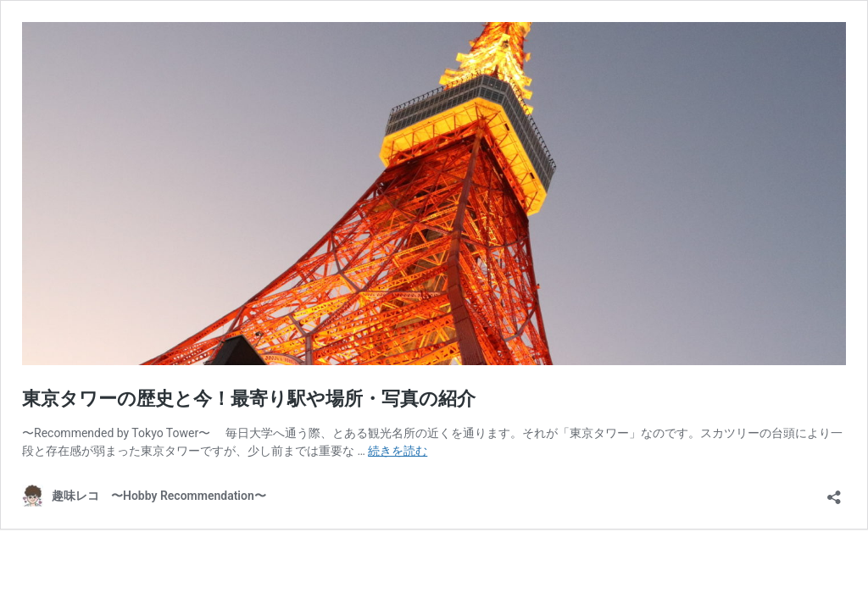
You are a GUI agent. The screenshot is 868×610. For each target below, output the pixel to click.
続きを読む (398, 451)
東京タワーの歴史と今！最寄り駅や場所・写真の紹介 (249, 399)
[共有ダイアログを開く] (834, 492)
